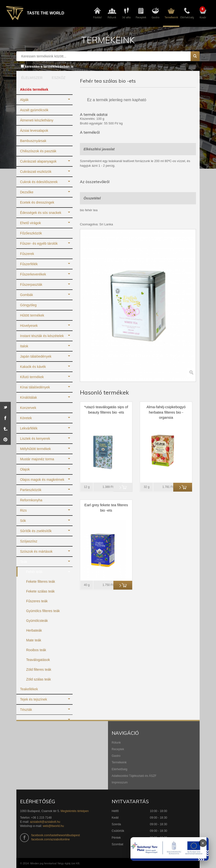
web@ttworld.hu (53, 826)
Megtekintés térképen (75, 811)
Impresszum (120, 782)
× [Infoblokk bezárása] (203, 843)
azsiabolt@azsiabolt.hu (45, 822)
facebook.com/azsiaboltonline (50, 839)
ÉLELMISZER (31, 78)
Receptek (118, 749)
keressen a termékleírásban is (49, 66)
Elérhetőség (119, 769)
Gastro (116, 756)
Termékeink (119, 762)
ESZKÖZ (59, 78)
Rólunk (116, 743)
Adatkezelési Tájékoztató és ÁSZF (134, 776)
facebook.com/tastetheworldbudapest (56, 835)
